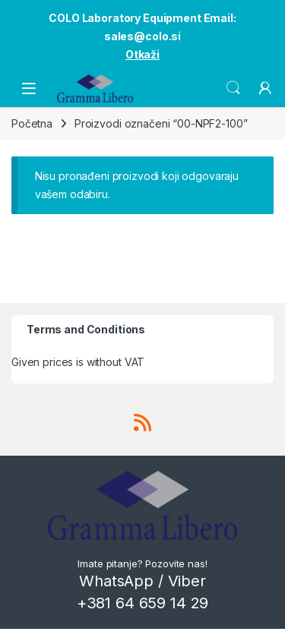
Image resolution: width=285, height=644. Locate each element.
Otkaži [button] (142, 54)
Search (233, 88)
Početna (32, 123)
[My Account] (265, 88)
